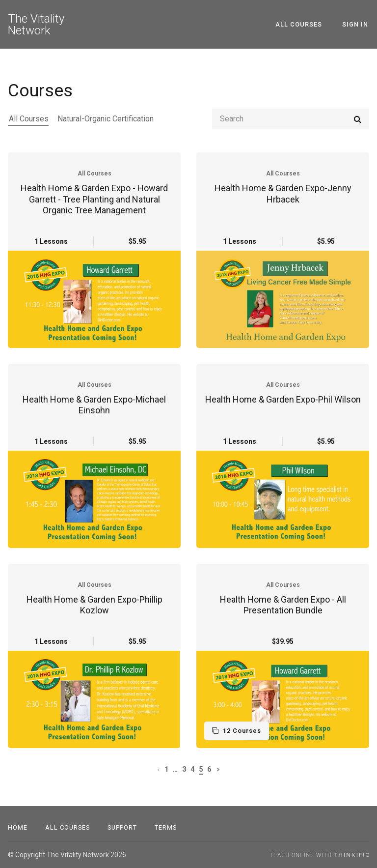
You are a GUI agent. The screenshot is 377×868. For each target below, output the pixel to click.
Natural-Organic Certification (104, 119)
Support (122, 827)
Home (18, 827)
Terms (166, 827)
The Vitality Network (36, 25)
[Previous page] (158, 769)
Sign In (356, 24)
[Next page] (218, 769)
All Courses (302, 24)
